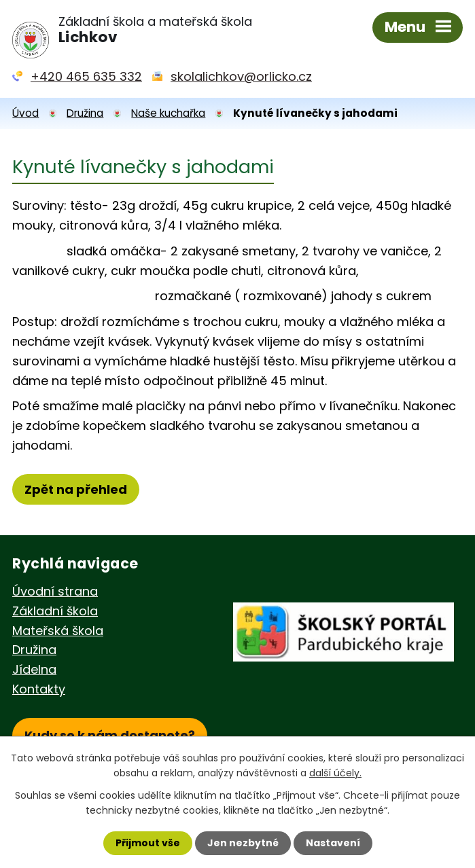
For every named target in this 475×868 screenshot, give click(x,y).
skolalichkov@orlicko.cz (241, 76)
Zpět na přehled (76, 489)
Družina (85, 113)
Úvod (25, 113)
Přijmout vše (148, 843)
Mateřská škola (58, 631)
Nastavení (333, 843)
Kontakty (39, 689)
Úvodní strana (55, 591)
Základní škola (55, 611)
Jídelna (34, 669)
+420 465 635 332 (86, 76)
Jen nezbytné (243, 843)
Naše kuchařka (168, 113)
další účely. (335, 773)
